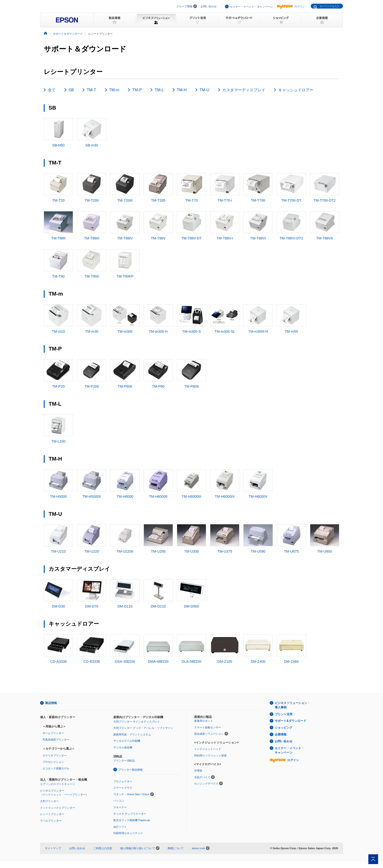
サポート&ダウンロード (291, 728)
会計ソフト (120, 833)
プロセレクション (53, 768)
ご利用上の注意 (103, 855)
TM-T (91, 90)
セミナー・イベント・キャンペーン (252, 7)
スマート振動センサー (208, 734)
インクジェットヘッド (208, 756)
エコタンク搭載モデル (56, 775)
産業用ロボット (204, 727)
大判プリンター (49, 808)
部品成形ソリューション (209, 741)
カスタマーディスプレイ (244, 90)
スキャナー (120, 814)
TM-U (204, 90)
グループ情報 (184, 6)
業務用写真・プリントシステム (132, 741)
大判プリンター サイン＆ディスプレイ (137, 728)
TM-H (182, 90)
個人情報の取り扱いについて (140, 855)
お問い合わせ (209, 6)
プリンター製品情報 (131, 776)
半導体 (198, 777)
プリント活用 (284, 721)
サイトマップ (53, 855)
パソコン (119, 807)
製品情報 (51, 710)
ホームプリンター (53, 740)
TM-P (137, 90)
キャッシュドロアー (296, 90)
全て (52, 90)
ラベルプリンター (51, 827)
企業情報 (281, 741)
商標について (176, 855)
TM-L (159, 90)
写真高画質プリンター (56, 746)
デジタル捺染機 (123, 754)
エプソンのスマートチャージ (58, 791)
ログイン (291, 6)
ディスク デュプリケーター (130, 820)
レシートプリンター (52, 821)
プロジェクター (123, 788)
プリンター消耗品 (124, 767)
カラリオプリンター (55, 762)
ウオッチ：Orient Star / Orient (131, 801)
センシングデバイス (206, 790)
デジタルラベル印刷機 (127, 748)
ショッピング (284, 734)
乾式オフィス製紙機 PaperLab (132, 827)
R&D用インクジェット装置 (210, 762)
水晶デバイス (202, 784)
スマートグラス (123, 794)
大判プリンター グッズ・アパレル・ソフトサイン (143, 734)
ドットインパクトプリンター (58, 814)
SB (71, 90)
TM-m (114, 90)
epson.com (198, 855)
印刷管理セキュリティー (128, 840)
